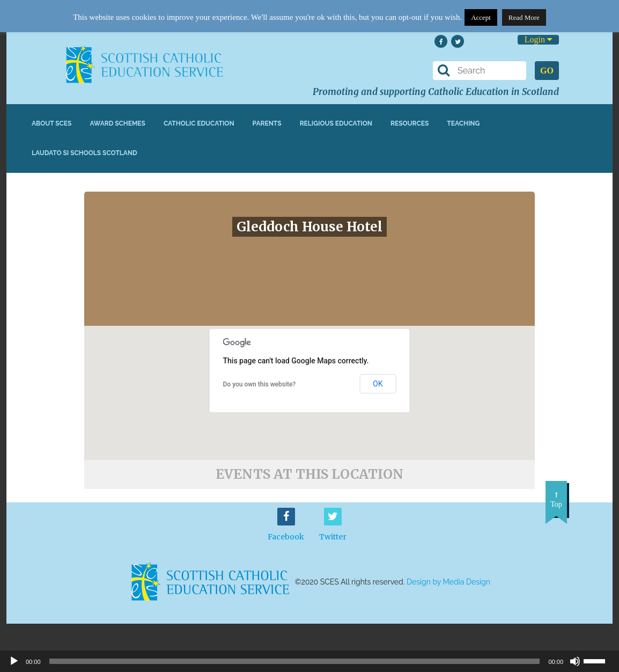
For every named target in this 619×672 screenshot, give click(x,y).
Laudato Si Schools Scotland (84, 153)
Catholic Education (199, 123)
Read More (524, 17)
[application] (309, 661)
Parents (267, 123)
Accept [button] (481, 17)
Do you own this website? (260, 384)
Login (538, 39)
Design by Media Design (448, 582)
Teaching (463, 123)
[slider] (599, 660)
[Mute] (575, 661)
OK (378, 384)
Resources (410, 123)
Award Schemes (117, 123)
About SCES (51, 123)
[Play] (14, 661)
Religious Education (336, 123)
